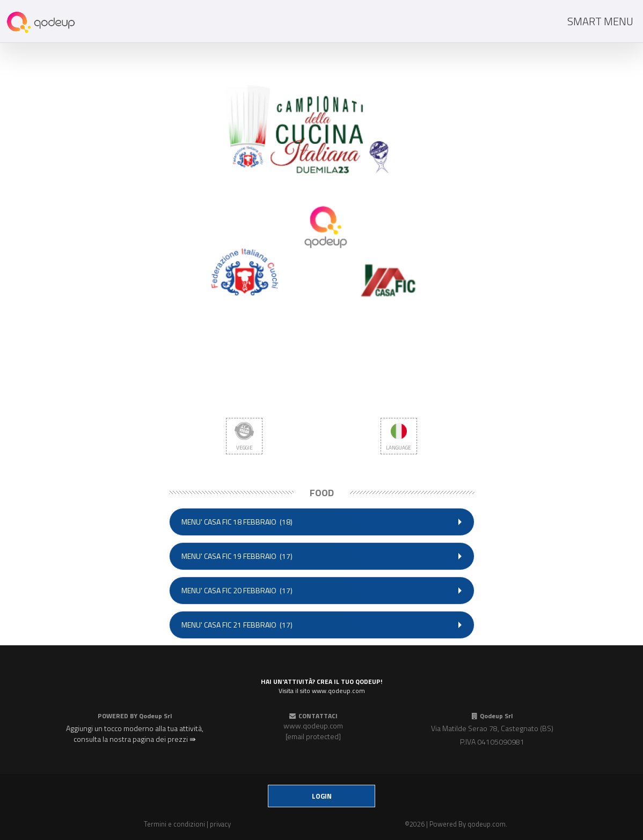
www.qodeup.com (313, 725)
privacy (220, 824)
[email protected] (313, 736)
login (322, 796)
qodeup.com (487, 824)
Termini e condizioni (174, 824)
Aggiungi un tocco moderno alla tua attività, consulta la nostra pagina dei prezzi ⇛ (135, 734)
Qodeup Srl (155, 716)
